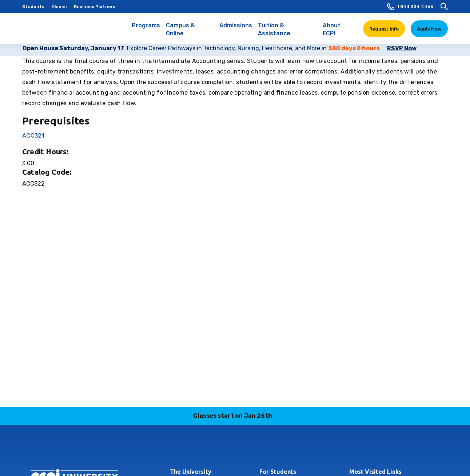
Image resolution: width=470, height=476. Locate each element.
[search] (444, 7)
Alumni (59, 7)
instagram (210, 449)
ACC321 (33, 136)
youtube (278, 449)
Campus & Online (190, 33)
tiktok (244, 449)
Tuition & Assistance (288, 33)
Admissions (236, 29)
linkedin (227, 449)
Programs (146, 29)
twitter (261, 449)
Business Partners (95, 7)
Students (33, 7)
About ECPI (338, 33)
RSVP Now (402, 48)
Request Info (384, 29)
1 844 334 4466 (410, 7)
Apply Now (429, 29)
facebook (192, 449)
